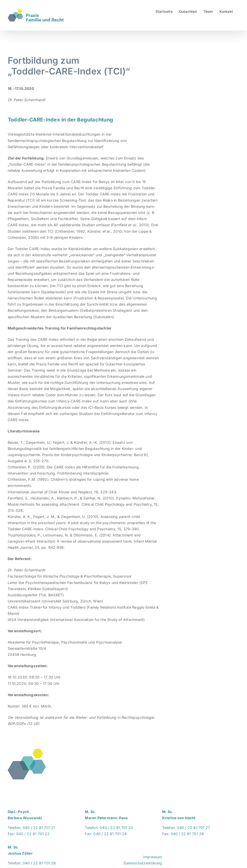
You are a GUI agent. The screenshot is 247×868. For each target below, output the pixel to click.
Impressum (153, 857)
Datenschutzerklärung (143, 863)
